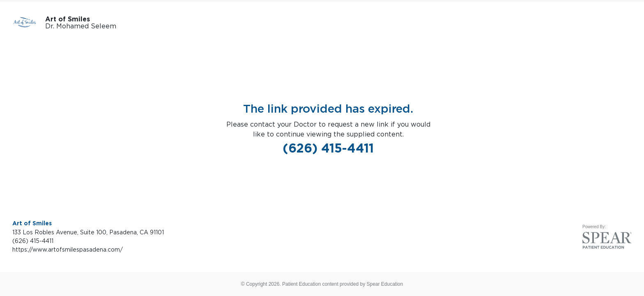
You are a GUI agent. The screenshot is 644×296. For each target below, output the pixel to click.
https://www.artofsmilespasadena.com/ (68, 249)
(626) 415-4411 (328, 148)
